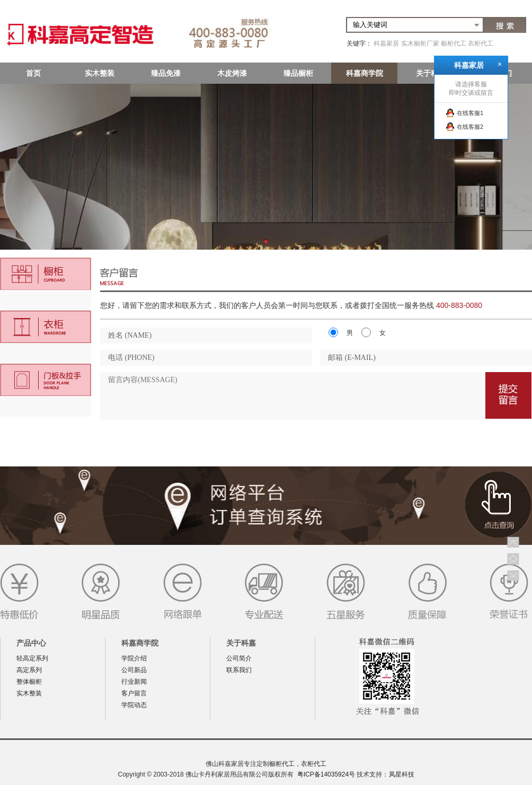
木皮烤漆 (232, 73)
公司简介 (239, 658)
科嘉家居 (386, 43)
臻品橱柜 (298, 73)
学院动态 (134, 705)
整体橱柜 (29, 682)
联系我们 (239, 670)
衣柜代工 (481, 43)
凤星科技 (402, 774)
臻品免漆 (166, 73)
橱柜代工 (454, 43)
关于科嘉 (431, 73)
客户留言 (134, 693)
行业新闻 (134, 682)
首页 (33, 73)
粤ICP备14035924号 (326, 774)
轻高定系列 (32, 658)
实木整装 (100, 73)
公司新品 (134, 670)
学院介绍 (134, 658)
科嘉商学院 (365, 73)
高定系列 (29, 670)
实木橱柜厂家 (420, 43)
